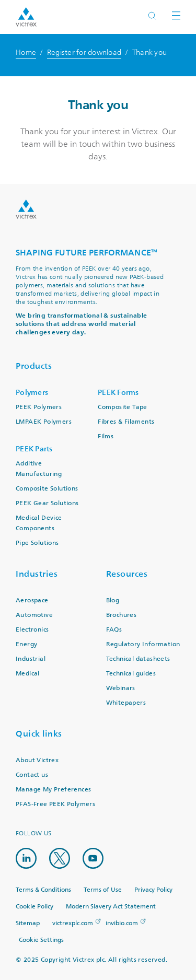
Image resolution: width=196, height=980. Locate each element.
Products (34, 366)
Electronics (32, 630)
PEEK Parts (34, 449)
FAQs (114, 630)
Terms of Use (103, 890)
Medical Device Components (39, 523)
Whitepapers (126, 703)
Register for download (84, 52)
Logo (26, 209)
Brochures (122, 615)
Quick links (39, 734)
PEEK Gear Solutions (47, 503)
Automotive (34, 615)
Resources (127, 574)
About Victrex (37, 760)
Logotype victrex (26, 17)
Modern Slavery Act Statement (111, 907)
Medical (28, 674)
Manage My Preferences (53, 790)
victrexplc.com (73, 923)
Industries (37, 574)
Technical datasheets (138, 659)
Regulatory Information (143, 644)
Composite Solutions (47, 489)
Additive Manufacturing (39, 469)
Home (26, 52)
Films (106, 436)
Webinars (121, 688)
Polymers (32, 393)
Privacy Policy (153, 890)
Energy (26, 644)
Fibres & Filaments (126, 422)
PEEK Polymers (39, 407)
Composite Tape (123, 407)
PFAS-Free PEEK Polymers (55, 804)
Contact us (32, 775)
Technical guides (131, 674)
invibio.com (122, 923)
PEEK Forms (118, 393)
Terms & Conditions (43, 890)
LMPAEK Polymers (44, 422)
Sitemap (28, 923)
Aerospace (32, 600)
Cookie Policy (34, 907)
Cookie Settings (41, 940)
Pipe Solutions (37, 543)
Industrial (31, 659)
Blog (113, 600)
